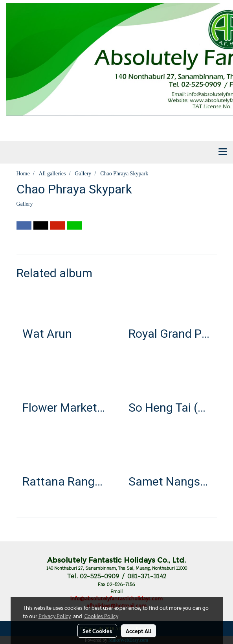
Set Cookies (97, 631)
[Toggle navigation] (223, 152)
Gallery (25, 204)
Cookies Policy (101, 616)
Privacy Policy (55, 616)
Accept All (139, 631)
